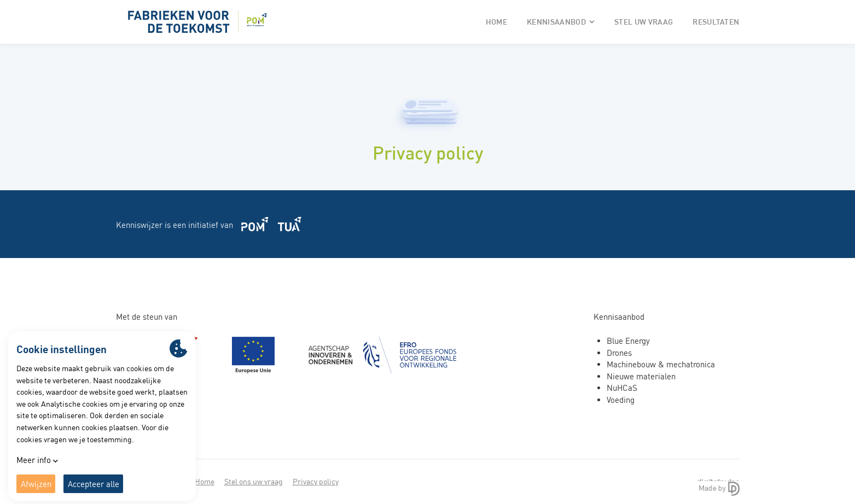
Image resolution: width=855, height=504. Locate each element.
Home (496, 22)
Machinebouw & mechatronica (661, 364)
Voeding (621, 400)
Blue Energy (628, 341)
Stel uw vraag (644, 22)
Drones (619, 353)
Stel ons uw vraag (254, 481)
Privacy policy (316, 481)
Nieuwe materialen (641, 376)
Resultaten (716, 22)
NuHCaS (622, 388)
